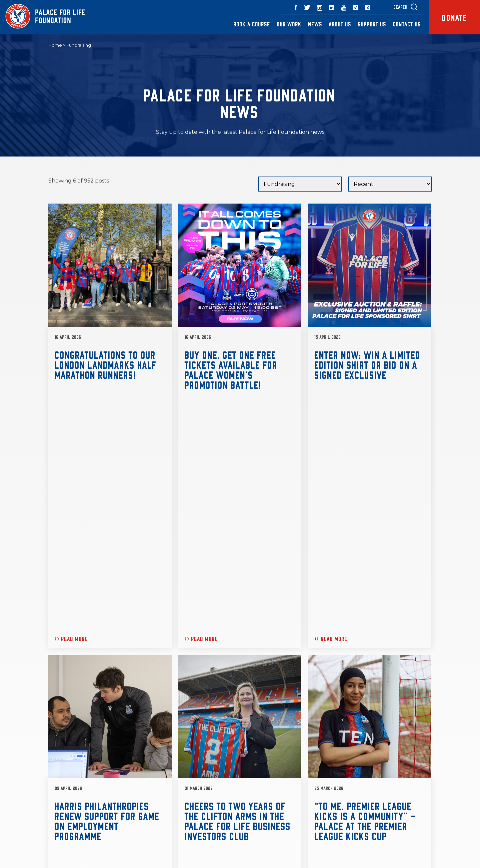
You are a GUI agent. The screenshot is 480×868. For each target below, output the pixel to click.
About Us (340, 24)
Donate (454, 17)
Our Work (289, 24)
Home (55, 45)
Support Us (372, 24)
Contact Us (407, 24)
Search (400, 7)
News (315, 24)
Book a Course (252, 24)
